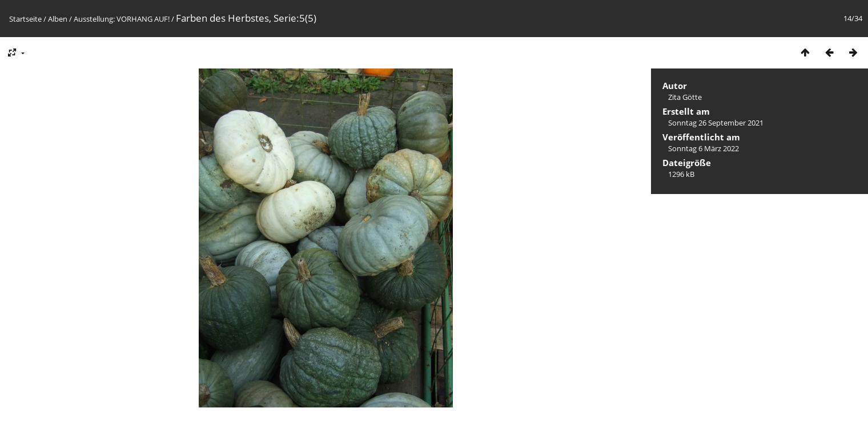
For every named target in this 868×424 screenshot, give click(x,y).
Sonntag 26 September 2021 (716, 123)
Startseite (25, 19)
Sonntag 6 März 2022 (704, 148)
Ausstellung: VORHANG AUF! (122, 19)
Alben (58, 19)
